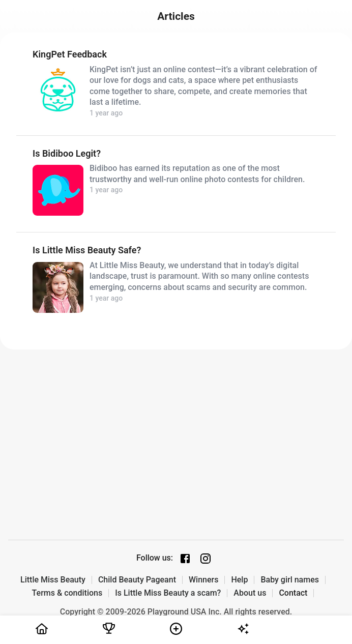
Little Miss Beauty (53, 580)
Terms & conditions (67, 593)
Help (239, 580)
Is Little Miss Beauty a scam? (168, 593)
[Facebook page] (185, 559)
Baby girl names (290, 580)
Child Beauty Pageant (137, 580)
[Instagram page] (206, 559)
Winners (203, 580)
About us (250, 593)
